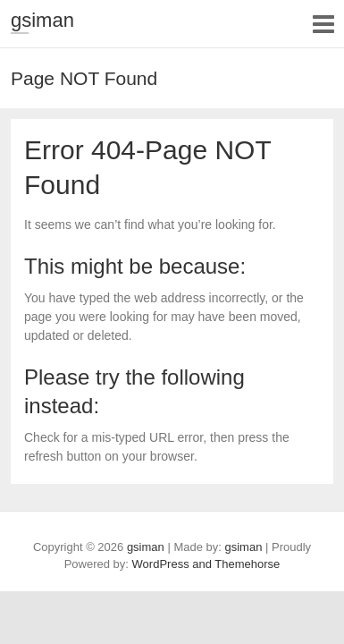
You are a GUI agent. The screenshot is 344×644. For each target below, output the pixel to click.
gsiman (42, 20)
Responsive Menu (323, 24)
